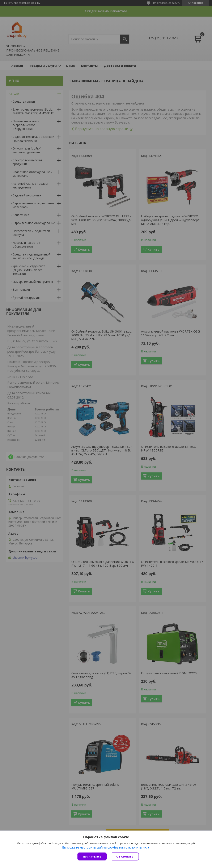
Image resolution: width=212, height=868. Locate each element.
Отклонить (125, 856)
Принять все (92, 856)
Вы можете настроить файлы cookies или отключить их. (105, 847)
